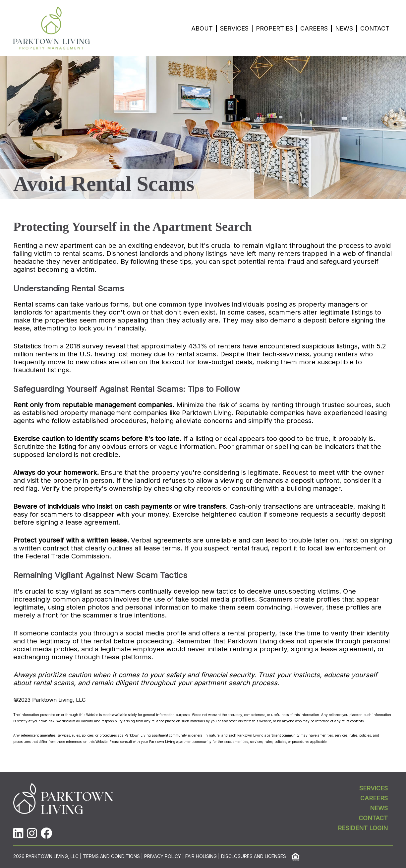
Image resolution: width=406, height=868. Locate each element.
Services (234, 28)
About (202, 28)
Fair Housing (201, 857)
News (344, 28)
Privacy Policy (163, 857)
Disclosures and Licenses (254, 857)
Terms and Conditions (111, 857)
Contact (375, 28)
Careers (314, 28)
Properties (274, 28)
